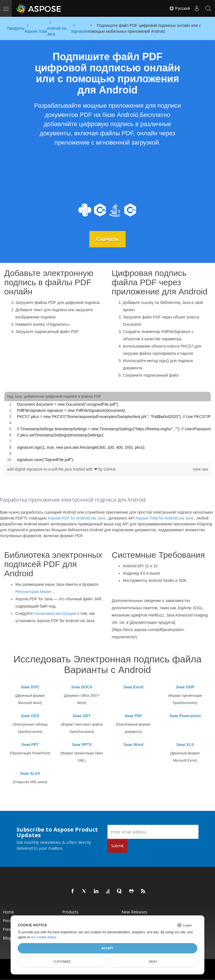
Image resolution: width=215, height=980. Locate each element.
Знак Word (133, 745)
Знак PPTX (82, 745)
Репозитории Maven (33, 592)
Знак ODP (185, 687)
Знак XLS (185, 745)
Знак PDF (133, 716)
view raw (200, 469)
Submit (117, 846)
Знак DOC (30, 687)
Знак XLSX (30, 773)
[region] (107, 432)
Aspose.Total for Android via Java (164, 518)
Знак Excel (133, 687)
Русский (179, 8)
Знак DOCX (82, 687)
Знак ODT (82, 716)
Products (70, 912)
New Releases (134, 912)
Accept (107, 948)
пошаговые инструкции (55, 613)
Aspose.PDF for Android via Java (76, 518)
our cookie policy (44, 937)
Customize (62, 962)
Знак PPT (30, 745)
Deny (153, 962)
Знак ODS (30, 716)
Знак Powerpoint (185, 716)
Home (8, 912)
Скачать (107, 239)
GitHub (110, 469)
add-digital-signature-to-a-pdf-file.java (40, 469)
